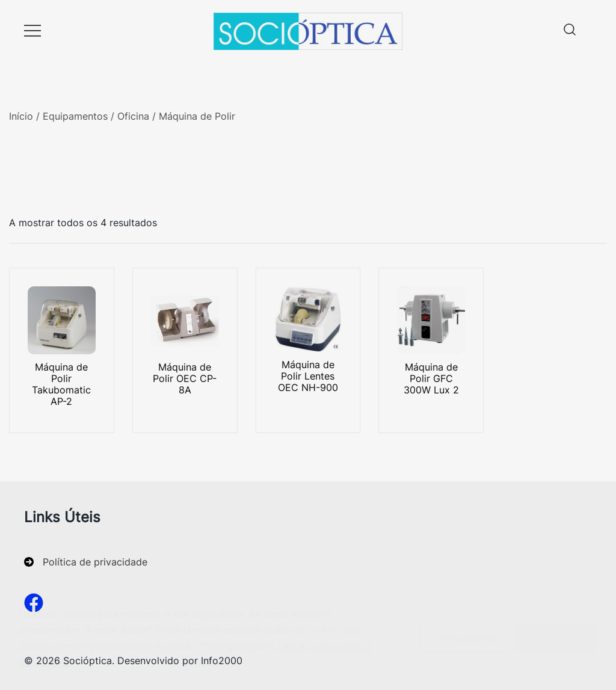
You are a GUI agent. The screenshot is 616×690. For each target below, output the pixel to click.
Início (21, 116)
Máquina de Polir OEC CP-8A (185, 378)
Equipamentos (75, 116)
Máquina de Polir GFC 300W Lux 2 (431, 378)
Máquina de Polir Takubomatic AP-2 (61, 384)
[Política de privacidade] (86, 562)
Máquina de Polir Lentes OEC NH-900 (308, 376)
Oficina (133, 116)
